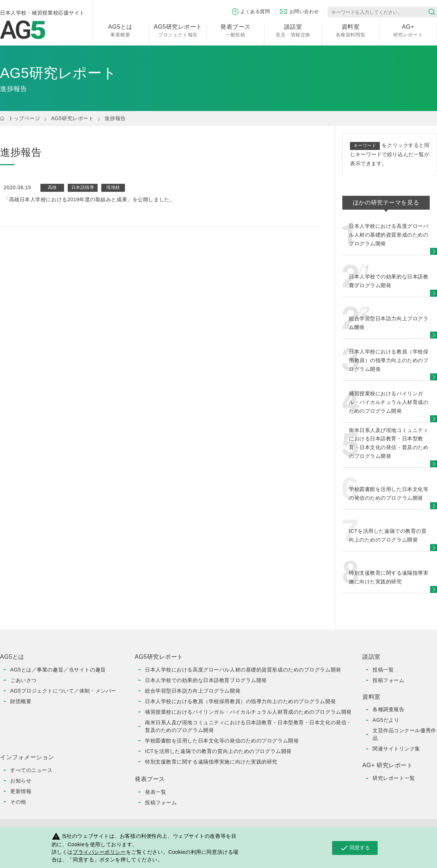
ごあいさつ (23, 680)
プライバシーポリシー (99, 852)
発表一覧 (155, 792)
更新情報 (21, 791)
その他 (18, 802)
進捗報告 (115, 118)
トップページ (24, 118)
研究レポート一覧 (394, 778)
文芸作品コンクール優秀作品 (404, 734)
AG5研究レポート (72, 118)
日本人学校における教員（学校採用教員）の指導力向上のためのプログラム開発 (240, 701)
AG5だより (386, 720)
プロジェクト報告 (178, 30)
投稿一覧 (383, 670)
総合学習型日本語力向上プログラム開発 (193, 691)
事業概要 (120, 30)
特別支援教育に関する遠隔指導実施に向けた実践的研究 (211, 762)
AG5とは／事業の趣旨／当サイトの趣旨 (58, 670)
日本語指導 (83, 187)
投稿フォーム (161, 802)
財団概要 (21, 701)
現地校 (113, 187)
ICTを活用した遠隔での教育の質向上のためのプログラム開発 (218, 751)
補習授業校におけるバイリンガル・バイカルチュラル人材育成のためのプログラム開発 (248, 712)
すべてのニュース (31, 770)
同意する (355, 848)
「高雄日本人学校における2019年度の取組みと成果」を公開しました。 (89, 199)
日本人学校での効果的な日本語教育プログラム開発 (206, 680)
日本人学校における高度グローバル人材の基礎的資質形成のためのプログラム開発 (243, 670)
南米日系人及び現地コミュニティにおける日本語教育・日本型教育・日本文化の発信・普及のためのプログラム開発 (248, 726)
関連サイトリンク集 (396, 749)
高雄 (52, 187)
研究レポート (408, 30)
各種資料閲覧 (351, 30)
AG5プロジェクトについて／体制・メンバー (63, 691)
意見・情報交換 (293, 30)
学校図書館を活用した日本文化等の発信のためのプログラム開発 (222, 741)
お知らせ (21, 781)
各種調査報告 (388, 709)
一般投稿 (235, 30)
